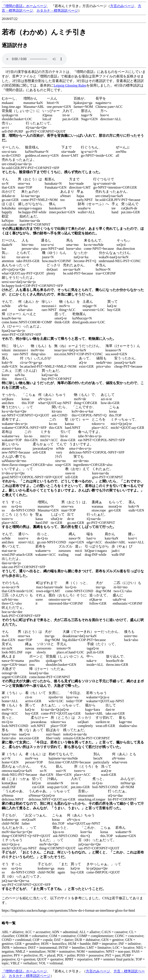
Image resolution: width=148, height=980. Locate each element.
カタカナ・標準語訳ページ (57, 11)
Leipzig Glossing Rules (70, 85)
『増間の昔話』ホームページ (24, 6)
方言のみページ (122, 6)
